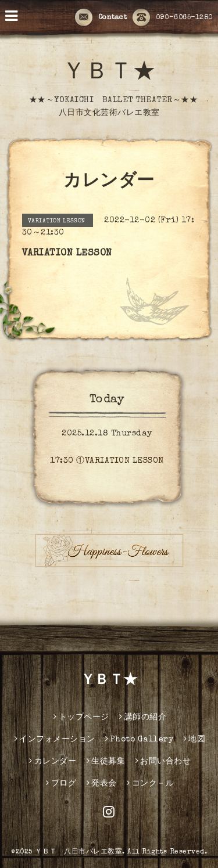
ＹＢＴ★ (109, 74)
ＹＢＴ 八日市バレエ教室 (78, 852)
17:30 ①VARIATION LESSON (107, 461)
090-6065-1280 (173, 18)
